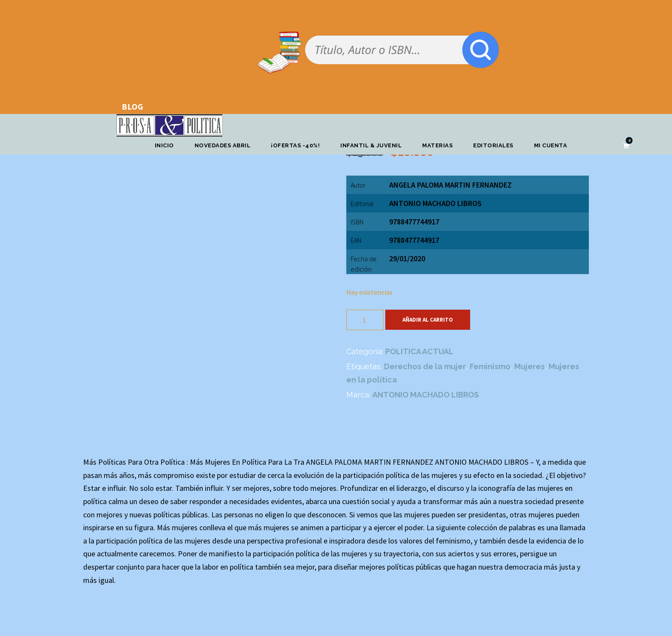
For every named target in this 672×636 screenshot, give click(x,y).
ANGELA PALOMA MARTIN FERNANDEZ (450, 185)
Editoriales (493, 145)
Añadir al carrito (428, 320)
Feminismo (490, 366)
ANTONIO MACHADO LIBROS (435, 203)
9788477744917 (414, 240)
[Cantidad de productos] (365, 320)
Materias (437, 145)
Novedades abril (223, 145)
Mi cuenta (551, 145)
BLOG (132, 106)
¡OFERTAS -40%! (295, 145)
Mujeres (529, 366)
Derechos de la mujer (425, 366)
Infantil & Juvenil (371, 145)
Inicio (164, 145)
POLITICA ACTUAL (419, 351)
